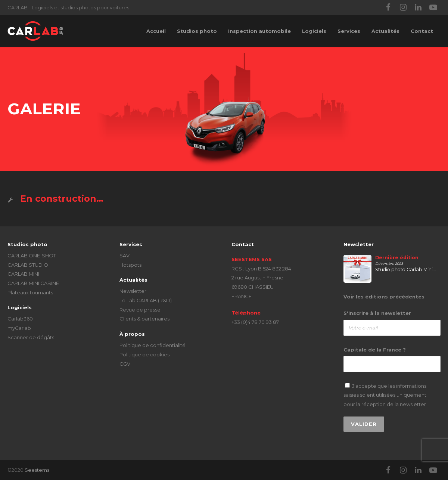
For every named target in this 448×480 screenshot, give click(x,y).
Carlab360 (20, 319)
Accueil (156, 31)
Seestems (37, 470)
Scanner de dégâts (31, 337)
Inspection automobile (259, 31)
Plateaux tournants (30, 292)
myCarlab (19, 328)
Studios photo (197, 31)
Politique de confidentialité (153, 345)
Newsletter (133, 291)
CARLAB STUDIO (28, 265)
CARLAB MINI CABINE (33, 283)
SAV (125, 256)
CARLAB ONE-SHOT (32, 256)
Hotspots (130, 265)
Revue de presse (140, 310)
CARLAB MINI (23, 274)
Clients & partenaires (144, 319)
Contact (422, 31)
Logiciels (314, 31)
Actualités (385, 31)
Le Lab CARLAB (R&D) (146, 300)
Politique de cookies (144, 354)
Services (349, 31)
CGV (125, 364)
